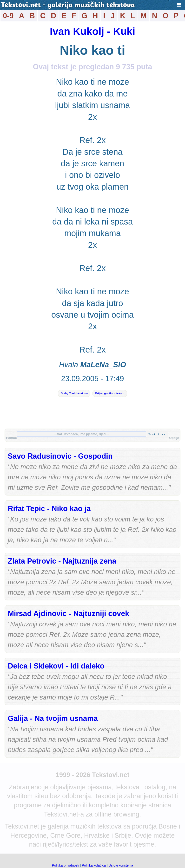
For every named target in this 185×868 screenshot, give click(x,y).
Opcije (174, 438)
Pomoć (11, 438)
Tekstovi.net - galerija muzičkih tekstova (68, 5)
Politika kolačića (94, 865)
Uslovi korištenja (121, 865)
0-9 (8, 16)
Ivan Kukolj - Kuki (92, 31)
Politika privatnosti (65, 865)
